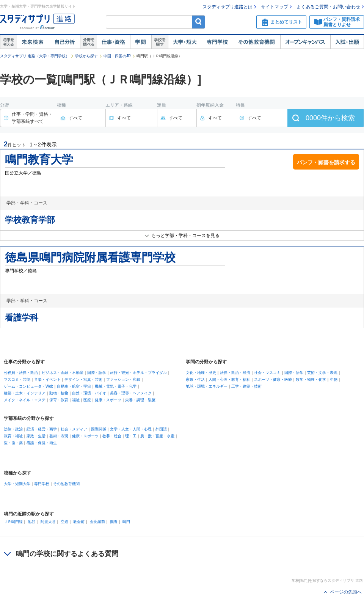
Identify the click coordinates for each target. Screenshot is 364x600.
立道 (64, 522)
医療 (87, 400)
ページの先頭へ (346, 592)
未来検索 (33, 42)
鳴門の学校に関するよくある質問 (67, 554)
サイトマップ (275, 7)
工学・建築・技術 (246, 386)
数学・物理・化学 (311, 379)
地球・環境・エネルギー (207, 386)
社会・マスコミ (267, 373)
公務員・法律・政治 (21, 373)
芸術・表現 (59, 436)
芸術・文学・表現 (322, 373)
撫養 (114, 522)
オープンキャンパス (305, 42)
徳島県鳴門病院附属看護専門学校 (90, 257)
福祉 (76, 400)
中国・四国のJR (117, 56)
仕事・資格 (113, 42)
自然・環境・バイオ (89, 393)
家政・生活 (195, 379)
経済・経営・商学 (42, 429)
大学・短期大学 (17, 484)
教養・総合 (112, 436)
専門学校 (217, 42)
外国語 (161, 429)
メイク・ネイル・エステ (25, 400)
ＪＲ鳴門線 (13, 522)
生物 (334, 379)
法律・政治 (13, 429)
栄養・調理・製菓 (140, 400)
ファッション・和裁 (123, 379)
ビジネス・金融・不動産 (63, 373)
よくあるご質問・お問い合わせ (328, 7)
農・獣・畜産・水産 (157, 436)
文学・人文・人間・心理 (131, 429)
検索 (198, 22)
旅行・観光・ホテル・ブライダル (138, 373)
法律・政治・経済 (235, 373)
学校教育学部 (30, 220)
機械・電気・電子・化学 (116, 386)
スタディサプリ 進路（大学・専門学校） (35, 56)
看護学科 (22, 318)
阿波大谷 (48, 522)
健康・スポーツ (108, 400)
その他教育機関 (257, 42)
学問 (141, 42)
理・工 (131, 436)
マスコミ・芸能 (17, 379)
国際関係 (99, 429)
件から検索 (330, 118)
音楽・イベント (47, 379)
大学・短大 (185, 42)
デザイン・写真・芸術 (83, 379)
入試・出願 (347, 42)
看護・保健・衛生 (42, 443)
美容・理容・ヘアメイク (131, 393)
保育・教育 (59, 400)
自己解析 (64, 42)
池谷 (31, 522)
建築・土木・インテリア (25, 393)
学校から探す (86, 56)
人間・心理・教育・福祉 (229, 379)
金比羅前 (97, 522)
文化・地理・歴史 (201, 373)
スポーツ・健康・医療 (273, 379)
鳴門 (126, 522)
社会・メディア (74, 429)
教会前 (79, 522)
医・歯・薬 (13, 443)
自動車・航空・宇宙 (74, 386)
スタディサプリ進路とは (227, 7)
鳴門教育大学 (39, 159)
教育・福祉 (13, 436)
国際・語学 (97, 373)
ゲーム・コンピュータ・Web (28, 386)
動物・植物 (59, 393)
